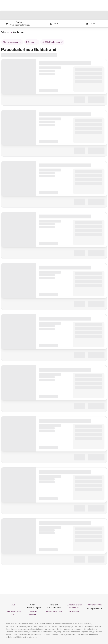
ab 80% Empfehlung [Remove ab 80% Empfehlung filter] (52, 42)
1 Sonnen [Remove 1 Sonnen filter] (32, 42)
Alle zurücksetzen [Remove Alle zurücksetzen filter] (12, 42)
